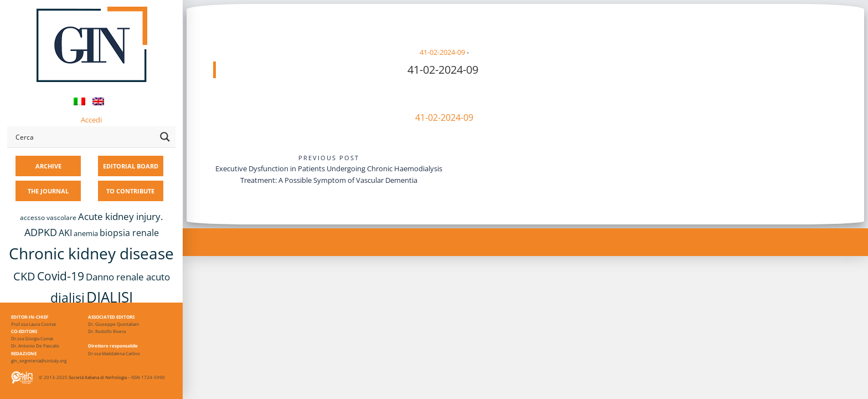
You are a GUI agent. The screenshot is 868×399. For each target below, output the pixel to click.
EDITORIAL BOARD (131, 166)
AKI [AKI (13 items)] (65, 233)
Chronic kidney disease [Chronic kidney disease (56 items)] (91, 253)
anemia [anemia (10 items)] (86, 233)
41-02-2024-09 (442, 52)
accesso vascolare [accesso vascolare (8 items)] (48, 218)
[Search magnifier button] (165, 137)
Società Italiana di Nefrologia (98, 377)
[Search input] (84, 137)
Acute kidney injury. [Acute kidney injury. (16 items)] (120, 216)
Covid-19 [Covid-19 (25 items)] (61, 276)
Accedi (91, 120)
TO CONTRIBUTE (130, 191)
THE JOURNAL (48, 191)
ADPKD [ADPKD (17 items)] (41, 232)
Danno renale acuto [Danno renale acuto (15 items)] (128, 277)
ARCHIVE (48, 166)
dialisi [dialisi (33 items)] (68, 298)
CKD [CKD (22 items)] (24, 276)
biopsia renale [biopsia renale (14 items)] (129, 233)
